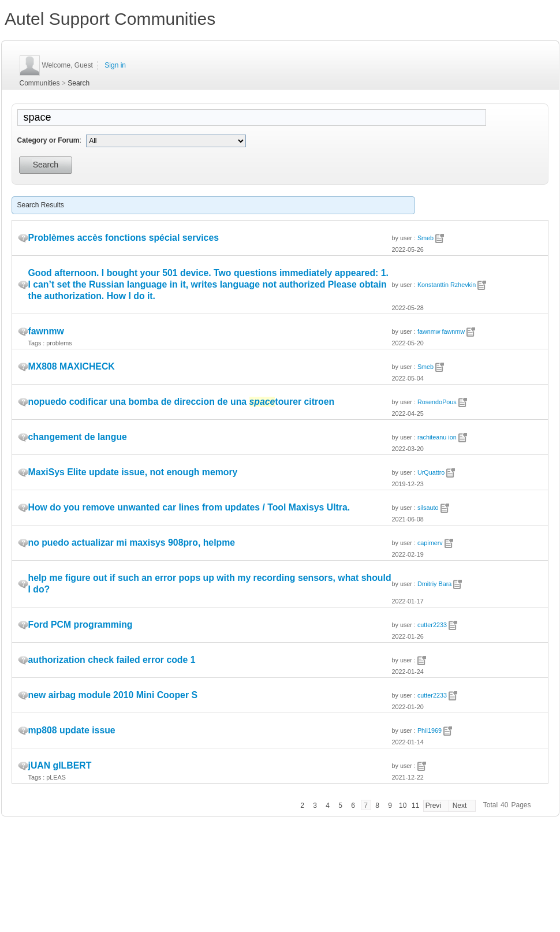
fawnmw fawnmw (441, 331)
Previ (433, 806)
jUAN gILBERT (60, 765)
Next (460, 806)
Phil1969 (430, 730)
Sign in (115, 65)
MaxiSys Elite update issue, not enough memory (133, 472)
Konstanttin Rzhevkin (447, 285)
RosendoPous (437, 402)
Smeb (425, 238)
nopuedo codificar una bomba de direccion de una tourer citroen (182, 402)
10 (403, 806)
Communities (40, 83)
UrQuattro (431, 472)
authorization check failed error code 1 (112, 660)
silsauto (428, 508)
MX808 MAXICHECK (72, 366)
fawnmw (46, 331)
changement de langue (78, 437)
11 (415, 806)
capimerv (430, 543)
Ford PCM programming (81, 625)
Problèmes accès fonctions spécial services (124, 238)
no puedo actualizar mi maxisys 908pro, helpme (132, 543)
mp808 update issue (72, 730)
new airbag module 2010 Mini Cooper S (113, 695)
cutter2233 (432, 625)
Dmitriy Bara (434, 584)
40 (504, 805)
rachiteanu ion (437, 437)
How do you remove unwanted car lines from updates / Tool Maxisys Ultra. (189, 507)
